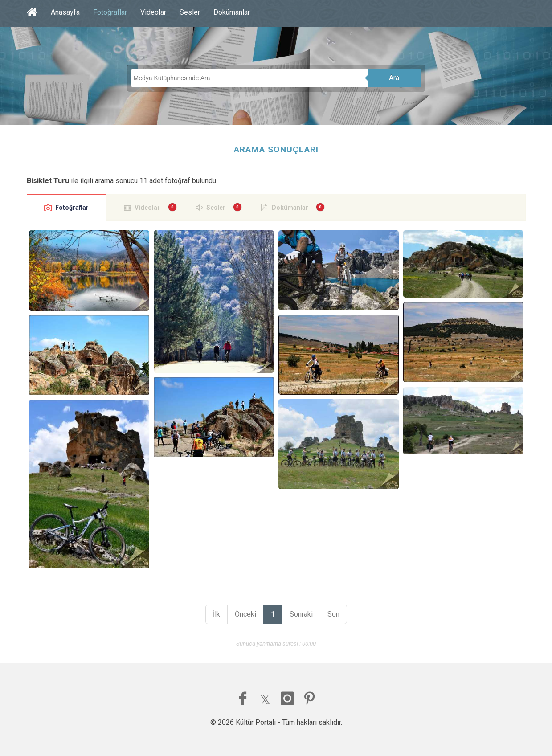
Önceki (245, 614)
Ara (394, 78)
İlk (217, 614)
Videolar (153, 12)
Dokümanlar (232, 12)
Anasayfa (65, 12)
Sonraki (301, 614)
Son (333, 614)
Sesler (190, 12)
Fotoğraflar (110, 12)
